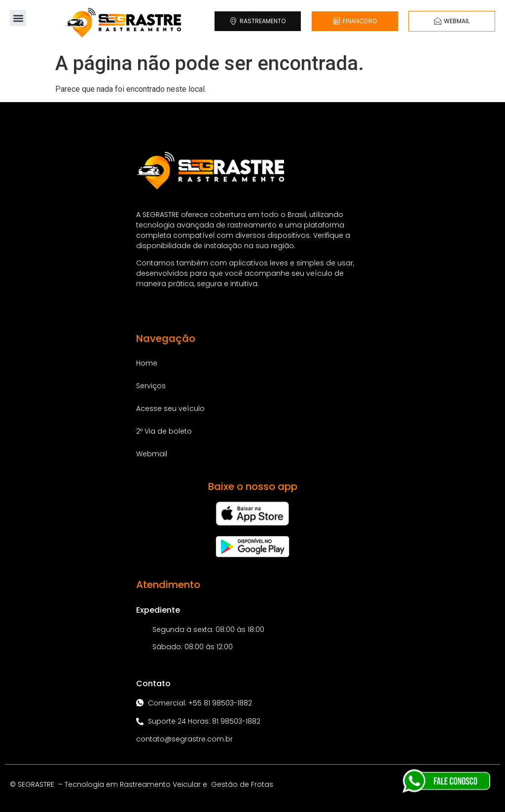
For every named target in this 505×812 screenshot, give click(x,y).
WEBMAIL (452, 21)
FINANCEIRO (355, 21)
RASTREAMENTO (258, 21)
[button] (18, 18)
